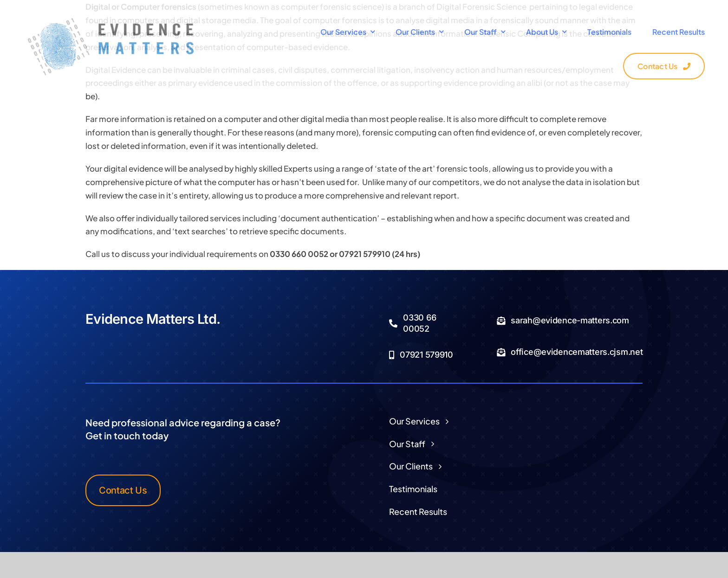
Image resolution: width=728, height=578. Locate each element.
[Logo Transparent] (111, 22)
